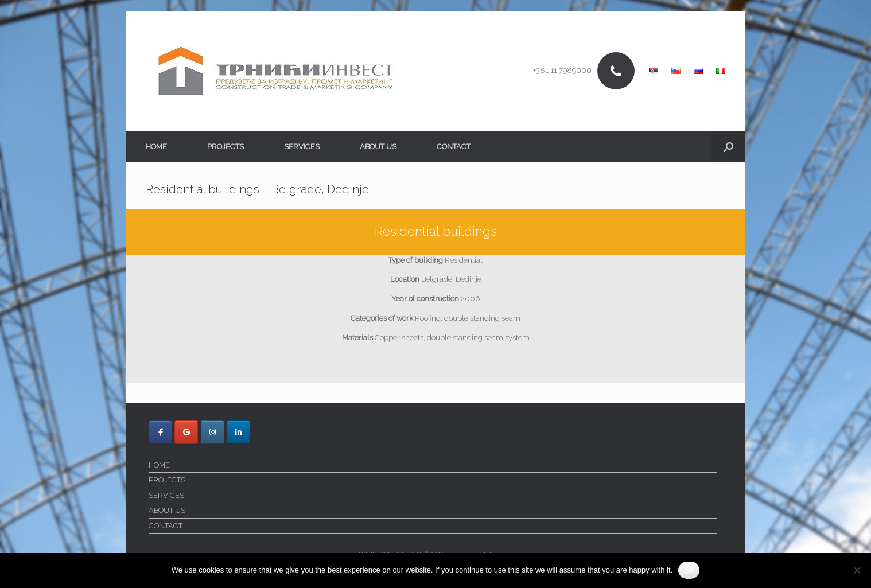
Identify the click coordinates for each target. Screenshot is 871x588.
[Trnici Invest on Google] (186, 432)
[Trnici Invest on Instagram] (213, 432)
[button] (728, 147)
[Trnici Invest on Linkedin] (238, 432)
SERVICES (302, 147)
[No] (857, 570)
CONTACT (454, 147)
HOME (156, 147)
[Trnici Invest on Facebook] (160, 432)
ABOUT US (378, 147)
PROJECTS (225, 147)
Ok (689, 570)
